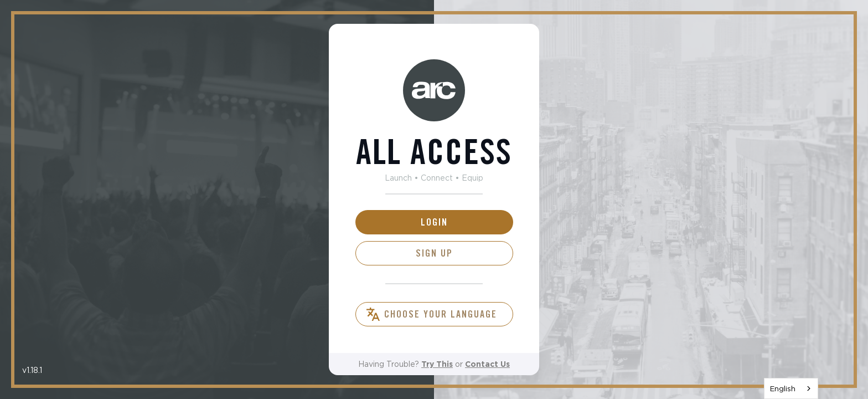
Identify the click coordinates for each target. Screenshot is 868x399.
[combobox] (791, 388)
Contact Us (487, 364)
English (783, 388)
